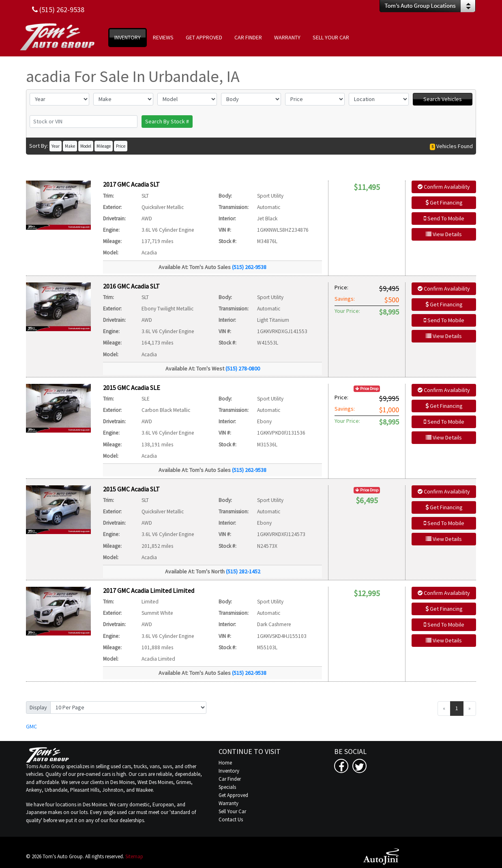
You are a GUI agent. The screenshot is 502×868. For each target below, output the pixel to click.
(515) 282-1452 (243, 571)
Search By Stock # (167, 121)
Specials (227, 787)
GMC (31, 726)
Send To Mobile (444, 218)
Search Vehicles (443, 99)
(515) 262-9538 (249, 267)
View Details (444, 234)
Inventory (229, 771)
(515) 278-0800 (243, 368)
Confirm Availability (444, 187)
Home (225, 763)
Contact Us (231, 820)
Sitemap (134, 856)
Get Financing (444, 202)
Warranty (228, 803)
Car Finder (230, 779)
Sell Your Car (232, 811)
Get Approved (233, 795)
